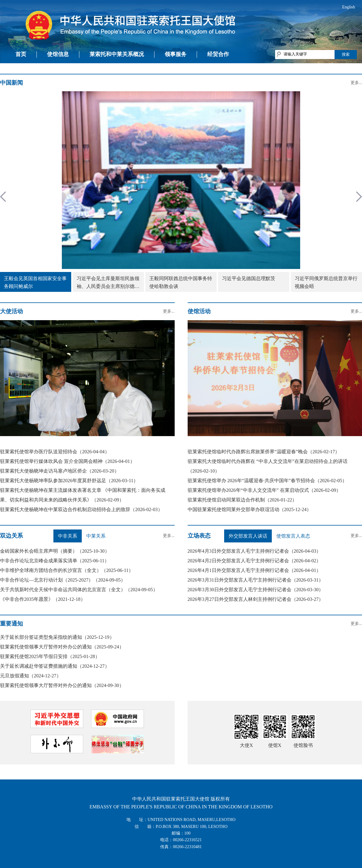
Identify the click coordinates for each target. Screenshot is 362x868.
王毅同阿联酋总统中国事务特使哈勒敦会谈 (181, 282)
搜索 (346, 54)
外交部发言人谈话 (248, 536)
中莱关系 (96, 536)
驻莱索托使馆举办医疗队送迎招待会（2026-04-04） (55, 452)
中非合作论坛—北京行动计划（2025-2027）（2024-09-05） (63, 580)
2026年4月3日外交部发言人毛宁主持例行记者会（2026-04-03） (254, 551)
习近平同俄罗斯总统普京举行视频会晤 (326, 282)
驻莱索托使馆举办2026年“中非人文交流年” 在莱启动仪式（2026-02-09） (264, 490)
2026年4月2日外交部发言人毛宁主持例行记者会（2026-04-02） (254, 561)
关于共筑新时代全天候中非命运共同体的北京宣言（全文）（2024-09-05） (79, 590)
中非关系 (68, 536)
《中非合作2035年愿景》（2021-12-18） (43, 599)
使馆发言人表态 (293, 536)
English (349, 7)
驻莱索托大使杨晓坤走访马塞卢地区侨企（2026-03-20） (60, 471)
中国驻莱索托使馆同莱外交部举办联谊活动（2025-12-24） (250, 509)
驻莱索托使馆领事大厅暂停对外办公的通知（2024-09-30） (62, 685)
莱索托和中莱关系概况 (117, 54)
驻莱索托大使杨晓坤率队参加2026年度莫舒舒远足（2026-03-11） (69, 481)
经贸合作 (218, 54)
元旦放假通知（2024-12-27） (31, 676)
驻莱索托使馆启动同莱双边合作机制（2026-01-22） (242, 500)
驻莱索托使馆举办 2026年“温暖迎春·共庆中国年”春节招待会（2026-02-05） (267, 481)
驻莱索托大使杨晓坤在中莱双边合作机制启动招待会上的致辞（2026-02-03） (81, 509)
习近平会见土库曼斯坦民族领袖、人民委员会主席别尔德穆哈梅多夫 (108, 283)
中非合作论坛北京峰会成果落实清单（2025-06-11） (55, 561)
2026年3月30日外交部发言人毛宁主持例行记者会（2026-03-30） (256, 590)
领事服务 (176, 54)
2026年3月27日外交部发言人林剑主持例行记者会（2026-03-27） (256, 599)
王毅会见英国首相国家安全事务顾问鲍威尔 (35, 282)
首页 (21, 54)
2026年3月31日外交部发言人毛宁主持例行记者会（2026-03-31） (256, 580)
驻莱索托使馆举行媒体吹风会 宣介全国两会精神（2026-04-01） (67, 461)
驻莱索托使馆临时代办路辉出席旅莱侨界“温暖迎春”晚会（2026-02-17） (264, 452)
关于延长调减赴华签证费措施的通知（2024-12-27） (55, 666)
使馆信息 (58, 54)
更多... (356, 83)
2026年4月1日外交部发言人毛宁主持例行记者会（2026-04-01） (254, 570)
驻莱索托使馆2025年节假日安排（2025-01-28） (50, 656)
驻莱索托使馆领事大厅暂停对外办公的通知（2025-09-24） (62, 647)
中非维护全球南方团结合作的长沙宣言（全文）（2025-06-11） (67, 570)
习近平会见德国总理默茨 (249, 278)
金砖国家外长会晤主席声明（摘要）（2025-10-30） (55, 551)
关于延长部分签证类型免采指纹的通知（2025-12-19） (57, 637)
